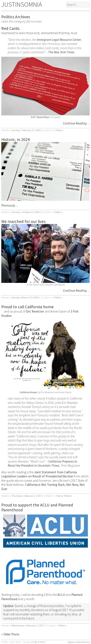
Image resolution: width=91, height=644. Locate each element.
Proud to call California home (27, 307)
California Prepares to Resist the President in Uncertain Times (42, 464)
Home (60, 496)
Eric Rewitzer (35, 311)
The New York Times (61, 52)
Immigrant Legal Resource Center (59, 40)
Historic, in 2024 (16, 140)
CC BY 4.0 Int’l (38, 642)
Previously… (10, 205)
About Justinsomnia (79, 642)
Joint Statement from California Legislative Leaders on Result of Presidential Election (39, 474)
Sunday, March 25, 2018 (25, 297)
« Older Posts (10, 634)
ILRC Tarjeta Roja (40, 117)
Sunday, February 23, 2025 (26, 130)
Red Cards (10, 28)
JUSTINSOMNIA (22, 4)
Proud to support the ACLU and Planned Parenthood (37, 507)
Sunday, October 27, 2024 (26, 212)
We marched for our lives (23, 221)
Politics (59, 130)
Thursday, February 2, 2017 (27, 496)
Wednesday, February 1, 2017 (28, 625)
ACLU (61, 595)
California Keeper (28, 392)
